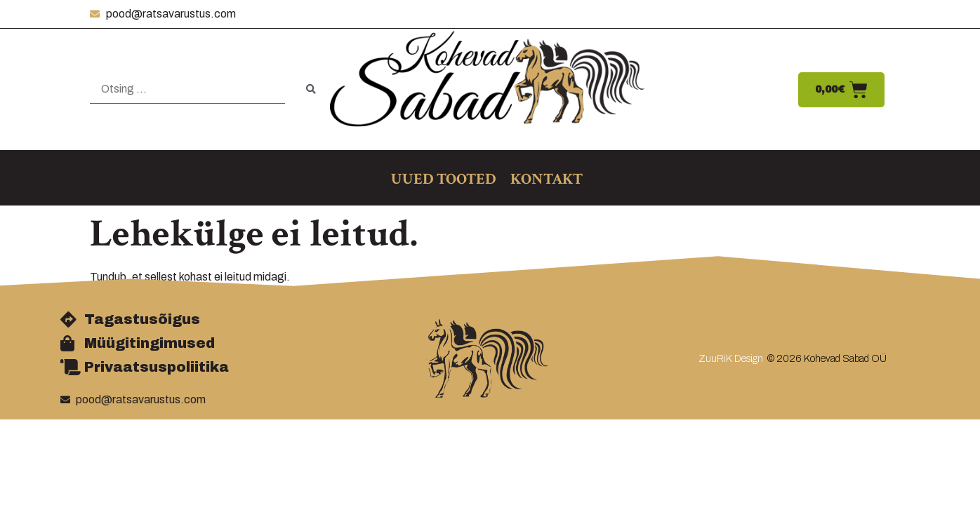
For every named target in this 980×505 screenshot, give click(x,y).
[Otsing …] (187, 89)
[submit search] (311, 89)
